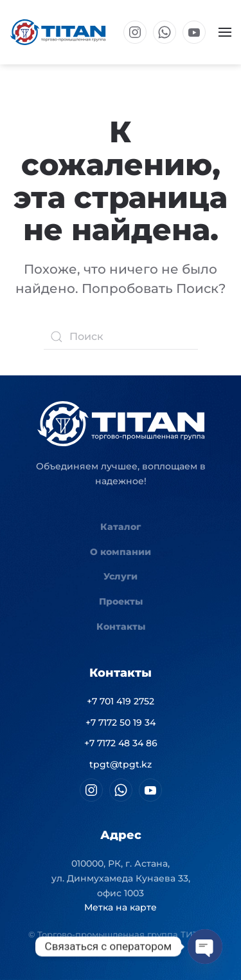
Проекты (121, 601)
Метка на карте (121, 907)
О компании (121, 552)
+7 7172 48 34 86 (121, 743)
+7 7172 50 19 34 (121, 722)
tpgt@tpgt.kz (121, 764)
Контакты (121, 627)
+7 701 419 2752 (121, 701)
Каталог (121, 527)
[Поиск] (121, 337)
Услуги (121, 576)
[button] (225, 32)
